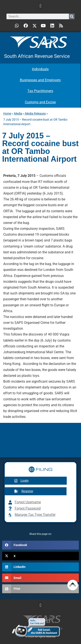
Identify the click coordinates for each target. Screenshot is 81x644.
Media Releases (35, 113)
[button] (40, 6)
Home (7, 113)
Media (18, 113)
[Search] (72, 16)
